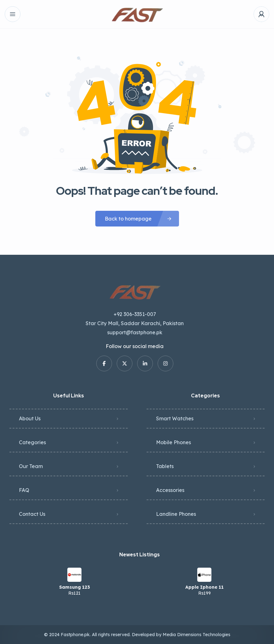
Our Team (31, 466)
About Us (30, 418)
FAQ (24, 490)
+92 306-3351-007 (135, 314)
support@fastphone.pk (135, 332)
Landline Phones (176, 514)
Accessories (170, 490)
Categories (32, 442)
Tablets (165, 466)
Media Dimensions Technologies (196, 635)
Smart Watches (175, 418)
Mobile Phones (173, 442)
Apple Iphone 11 (204, 587)
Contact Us (32, 514)
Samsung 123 (75, 587)
